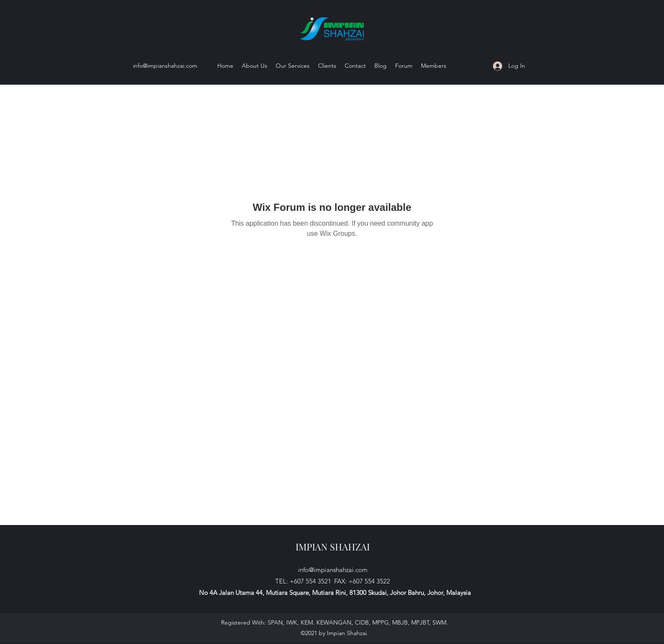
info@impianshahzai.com (165, 66)
